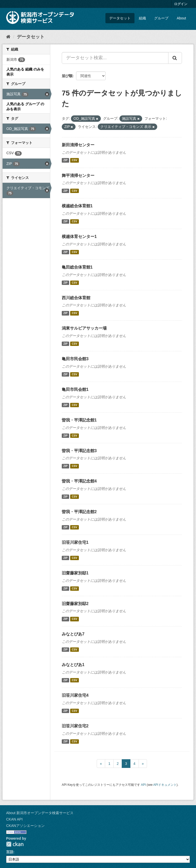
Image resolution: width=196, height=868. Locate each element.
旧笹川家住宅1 (75, 542)
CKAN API (14, 819)
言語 (10, 852)
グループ (161, 18)
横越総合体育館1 (77, 206)
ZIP (65, 160)
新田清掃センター (78, 145)
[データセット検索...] (115, 58)
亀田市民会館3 (75, 359)
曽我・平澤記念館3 (79, 451)
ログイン (181, 4)
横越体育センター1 (79, 237)
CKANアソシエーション (25, 826)
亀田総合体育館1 (77, 267)
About (181, 18)
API (143, 785)
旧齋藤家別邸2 (75, 604)
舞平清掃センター (78, 176)
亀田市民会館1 (75, 389)
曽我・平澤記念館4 (79, 481)
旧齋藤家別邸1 (75, 573)
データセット (120, 18)
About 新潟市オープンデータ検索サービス (40, 813)
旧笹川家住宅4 (75, 695)
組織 (142, 18)
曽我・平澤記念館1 (79, 420)
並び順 (67, 76)
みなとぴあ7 (73, 634)
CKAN (15, 844)
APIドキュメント (165, 785)
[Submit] (175, 58)
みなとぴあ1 (73, 665)
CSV (75, 160)
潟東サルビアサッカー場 (84, 328)
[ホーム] (8, 37)
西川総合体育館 (76, 298)
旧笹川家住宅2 (75, 726)
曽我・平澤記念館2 (79, 512)
